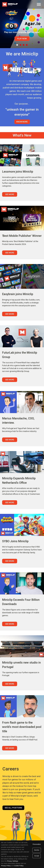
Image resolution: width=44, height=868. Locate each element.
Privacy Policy (6, 866)
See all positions (13, 808)
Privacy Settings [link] (12, 861)
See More (10, 194)
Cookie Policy (19, 866)
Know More (22, 122)
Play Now (22, 39)
